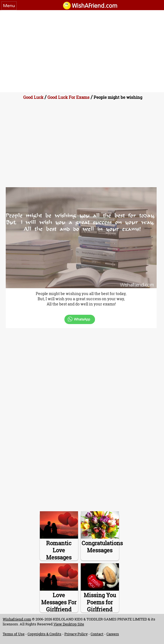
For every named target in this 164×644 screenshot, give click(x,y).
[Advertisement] (82, 51)
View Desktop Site (69, 624)
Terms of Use (14, 634)
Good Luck (33, 97)
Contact (97, 634)
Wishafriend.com (17, 619)
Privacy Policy (76, 634)
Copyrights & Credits (44, 634)
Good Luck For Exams (68, 97)
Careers (113, 634)
